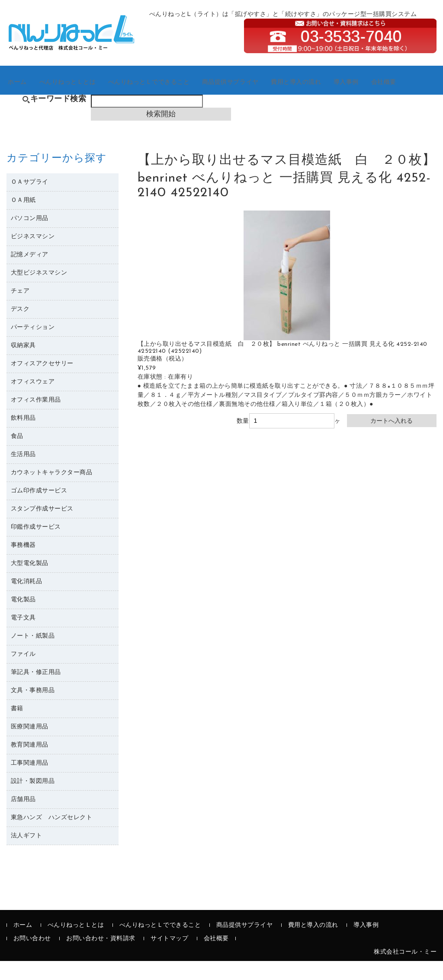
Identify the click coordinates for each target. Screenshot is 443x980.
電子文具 (23, 637)
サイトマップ (169, 958)
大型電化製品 (30, 583)
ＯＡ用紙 (23, 219)
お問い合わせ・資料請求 (101, 958)
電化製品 (23, 619)
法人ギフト (27, 855)
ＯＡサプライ (30, 201)
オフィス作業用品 (36, 419)
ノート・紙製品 (33, 655)
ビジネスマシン (33, 256)
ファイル (23, 673)
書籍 (17, 728)
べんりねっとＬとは (78, 95)
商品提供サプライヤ (251, 95)
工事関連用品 (30, 782)
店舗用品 (23, 819)
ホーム (24, 95)
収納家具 (23, 365)
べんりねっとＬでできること (164, 95)
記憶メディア (30, 274)
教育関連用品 (30, 764)
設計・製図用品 (33, 800)
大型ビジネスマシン (39, 292)
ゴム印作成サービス (39, 510)
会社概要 (416, 95)
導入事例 (375, 95)
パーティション (33, 346)
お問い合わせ (32, 958)
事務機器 (23, 564)
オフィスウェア (33, 401)
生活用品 (23, 474)
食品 (17, 455)
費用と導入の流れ (321, 95)
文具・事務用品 (33, 710)
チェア (20, 310)
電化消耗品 (27, 601)
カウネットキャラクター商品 (52, 492)
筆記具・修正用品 (36, 691)
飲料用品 (23, 437)
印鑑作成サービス (36, 546)
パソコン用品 (30, 238)
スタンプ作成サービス (42, 528)
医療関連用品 (30, 746)
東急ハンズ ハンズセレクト (52, 837)
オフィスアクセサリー (42, 383)
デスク (20, 328)
